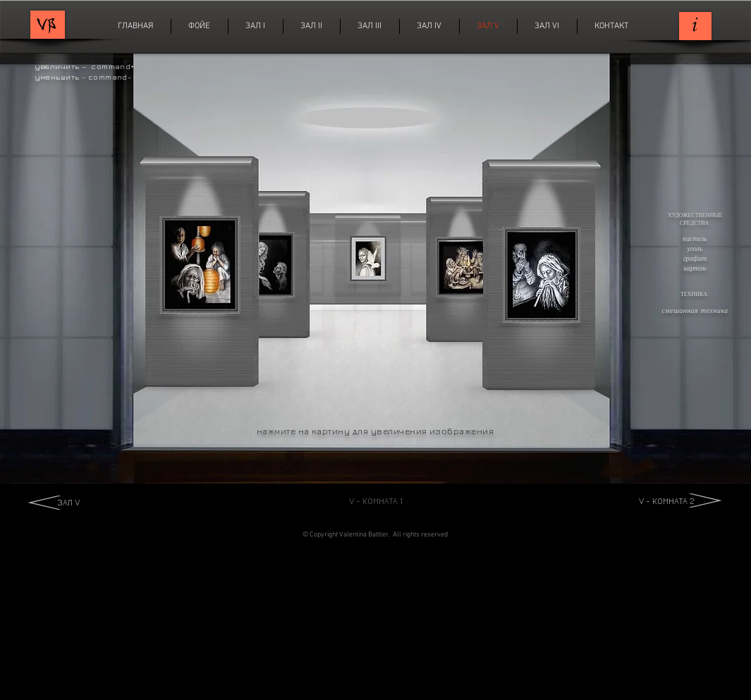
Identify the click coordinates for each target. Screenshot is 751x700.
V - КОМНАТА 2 (667, 501)
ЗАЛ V (68, 502)
